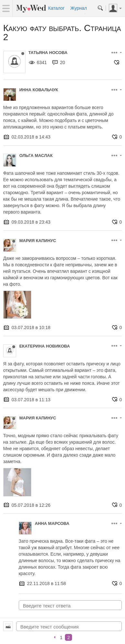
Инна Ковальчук (39, 90)
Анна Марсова (52, 523)
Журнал (79, 8)
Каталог (56, 8)
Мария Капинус (38, 241)
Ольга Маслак (36, 155)
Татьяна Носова (48, 53)
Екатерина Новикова (45, 346)
